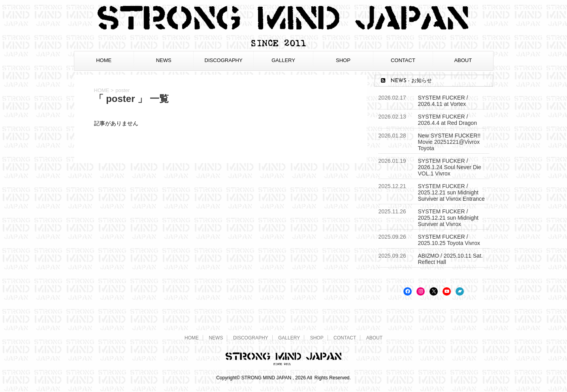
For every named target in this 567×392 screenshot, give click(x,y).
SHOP (343, 60)
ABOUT (463, 60)
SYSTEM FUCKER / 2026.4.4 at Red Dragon (447, 120)
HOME (104, 60)
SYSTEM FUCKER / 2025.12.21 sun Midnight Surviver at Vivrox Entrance (451, 192)
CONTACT (403, 60)
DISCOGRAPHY (224, 60)
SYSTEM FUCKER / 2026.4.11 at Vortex (443, 101)
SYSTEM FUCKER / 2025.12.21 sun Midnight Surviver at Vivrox (448, 218)
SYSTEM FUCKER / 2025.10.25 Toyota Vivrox (449, 240)
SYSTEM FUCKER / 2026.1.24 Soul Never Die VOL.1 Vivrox (450, 167)
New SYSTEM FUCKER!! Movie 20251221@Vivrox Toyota (449, 142)
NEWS (164, 60)
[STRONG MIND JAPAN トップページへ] (284, 45)
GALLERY (283, 60)
